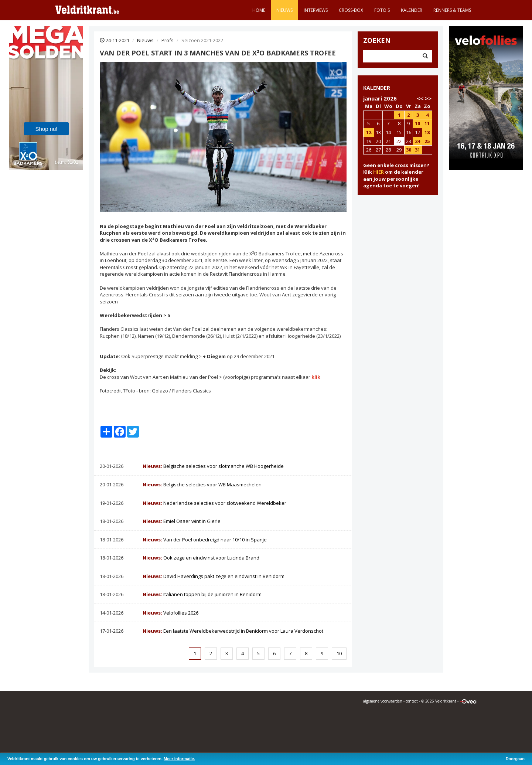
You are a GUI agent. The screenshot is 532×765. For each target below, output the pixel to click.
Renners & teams (452, 10)
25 (427, 141)
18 (427, 132)
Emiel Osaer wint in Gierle (182, 521)
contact (412, 701)
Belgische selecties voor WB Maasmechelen (202, 484)
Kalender (412, 10)
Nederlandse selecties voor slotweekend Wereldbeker (214, 503)
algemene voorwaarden (383, 701)
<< (420, 98)
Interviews (316, 10)
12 (369, 132)
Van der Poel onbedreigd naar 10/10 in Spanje (205, 540)
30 (409, 150)
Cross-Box (351, 10)
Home (259, 10)
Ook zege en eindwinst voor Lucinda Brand (201, 558)
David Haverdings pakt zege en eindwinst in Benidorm (214, 576)
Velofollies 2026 (170, 613)
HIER (378, 172)
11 (427, 123)
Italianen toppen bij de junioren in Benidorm (202, 594)
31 (417, 150)
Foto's (382, 10)
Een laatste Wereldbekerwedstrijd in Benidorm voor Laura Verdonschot (233, 631)
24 (417, 141)
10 (339, 653)
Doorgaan (515, 759)
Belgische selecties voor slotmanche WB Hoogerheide (213, 466)
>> (428, 98)
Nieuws (284, 10)
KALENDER (377, 88)
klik (316, 377)
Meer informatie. (179, 759)
